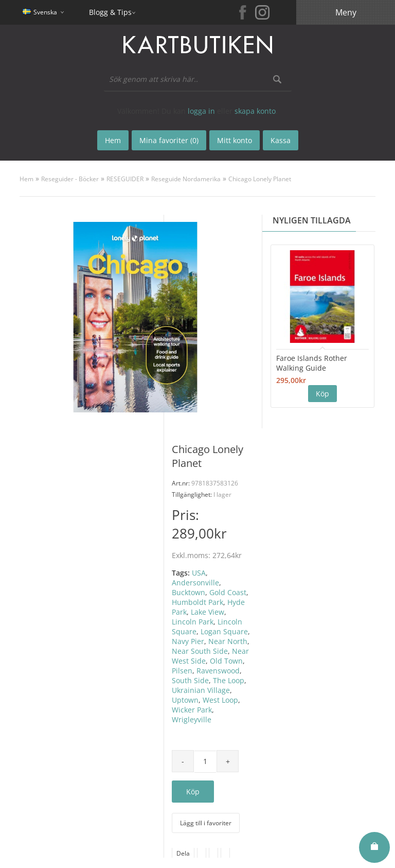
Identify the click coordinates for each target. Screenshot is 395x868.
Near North (228, 641)
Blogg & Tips (110, 12)
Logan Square (224, 631)
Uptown (185, 700)
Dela (183, 853)
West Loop (220, 700)
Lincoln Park (193, 622)
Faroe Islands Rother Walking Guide (312, 363)
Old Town (226, 661)
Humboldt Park (197, 602)
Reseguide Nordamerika (186, 179)
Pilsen (182, 671)
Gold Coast (228, 592)
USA (199, 573)
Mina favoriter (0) (169, 140)
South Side (190, 680)
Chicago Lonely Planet (260, 179)
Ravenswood (218, 671)
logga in (201, 111)
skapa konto (255, 111)
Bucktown (188, 592)
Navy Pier (188, 641)
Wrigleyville (192, 719)
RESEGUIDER (125, 179)
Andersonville (195, 583)
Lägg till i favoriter (206, 823)
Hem (26, 179)
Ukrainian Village (201, 690)
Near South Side (200, 651)
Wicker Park (192, 710)
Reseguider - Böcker (70, 179)
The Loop (229, 680)
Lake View (208, 612)
